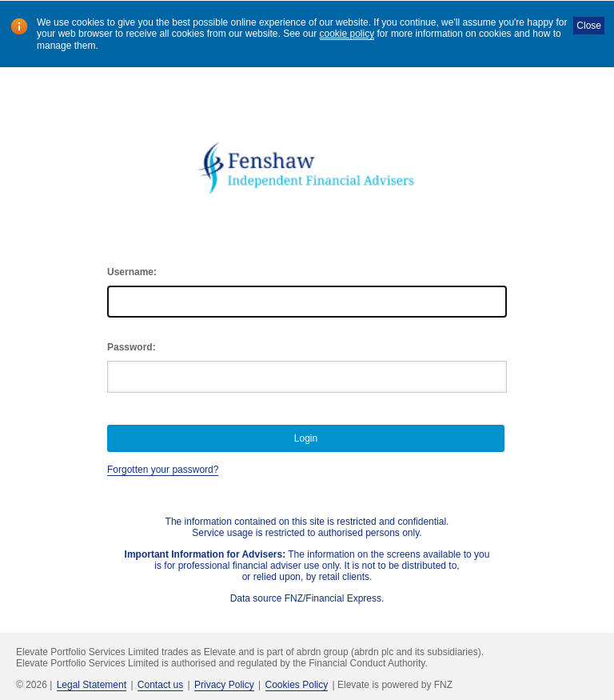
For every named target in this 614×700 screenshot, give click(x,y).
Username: (132, 272)
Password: (132, 347)
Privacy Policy (224, 685)
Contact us (160, 685)
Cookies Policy (297, 685)
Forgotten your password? (163, 470)
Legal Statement (92, 685)
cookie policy (347, 34)
